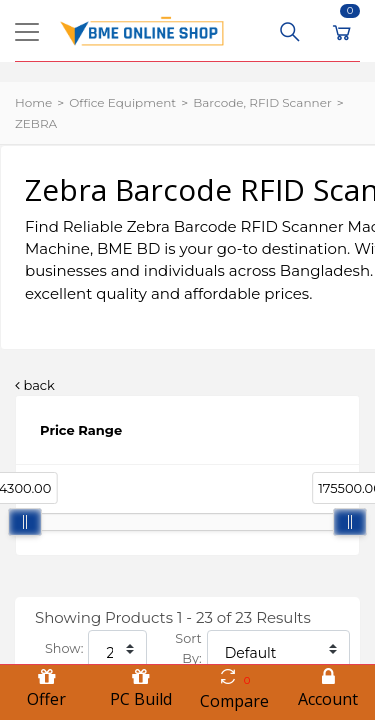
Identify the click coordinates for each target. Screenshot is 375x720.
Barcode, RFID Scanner (262, 102)
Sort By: (188, 648)
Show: (64, 648)
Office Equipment (122, 102)
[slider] (25, 522)
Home (33, 102)
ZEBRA (36, 123)
